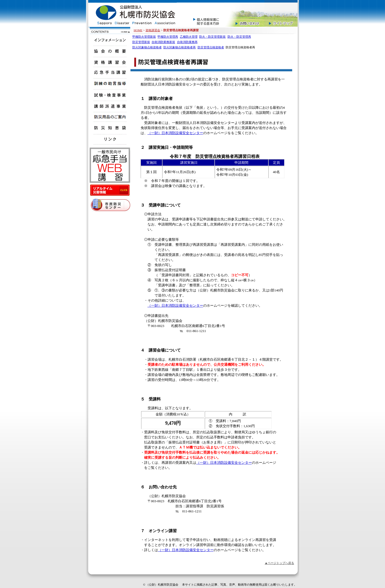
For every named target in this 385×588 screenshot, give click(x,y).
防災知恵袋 (109, 128)
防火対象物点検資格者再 (180, 47)
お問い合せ (244, 13)
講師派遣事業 (109, 106)
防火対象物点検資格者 (147, 47)
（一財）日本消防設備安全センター (175, 133)
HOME (138, 30)
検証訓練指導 (109, 83)
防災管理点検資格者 (211, 47)
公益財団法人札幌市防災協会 (131, 13)
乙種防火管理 (189, 37)
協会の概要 (109, 51)
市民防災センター (110, 205)
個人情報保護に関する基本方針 (204, 13)
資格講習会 (153, 30)
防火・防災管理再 (239, 37)
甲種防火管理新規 (144, 37)
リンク (109, 139)
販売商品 (109, 117)
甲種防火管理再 (168, 37)
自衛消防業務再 (187, 42)
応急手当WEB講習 (110, 166)
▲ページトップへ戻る (279, 563)
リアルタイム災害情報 (110, 190)
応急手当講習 (109, 72)
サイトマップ (282, 13)
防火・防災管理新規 (212, 37)
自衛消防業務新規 (163, 42)
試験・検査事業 (109, 94)
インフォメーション (109, 40)
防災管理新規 (141, 42)
